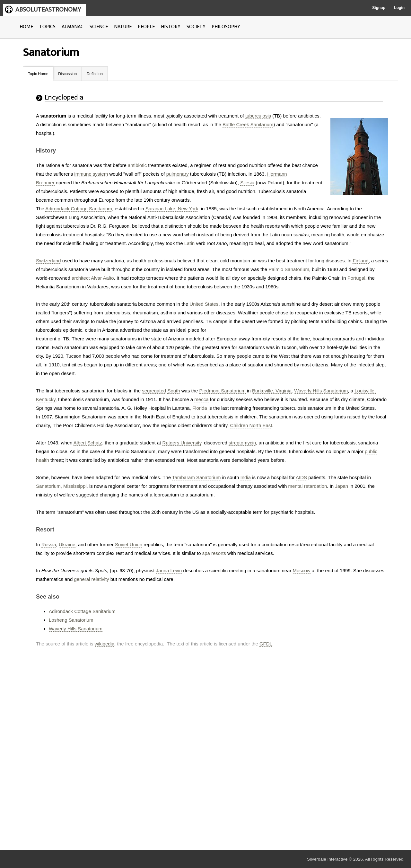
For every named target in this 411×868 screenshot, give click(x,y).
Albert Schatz (88, 443)
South (174, 391)
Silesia (247, 183)
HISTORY (171, 27)
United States (204, 304)
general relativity (91, 579)
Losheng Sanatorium (71, 620)
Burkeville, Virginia (272, 391)
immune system (91, 174)
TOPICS (47, 27)
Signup (379, 8)
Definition (95, 74)
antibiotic (137, 165)
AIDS (301, 477)
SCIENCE (99, 27)
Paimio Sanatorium (289, 269)
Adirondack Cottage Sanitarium (79, 209)
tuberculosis (258, 116)
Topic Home (38, 74)
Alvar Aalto (102, 278)
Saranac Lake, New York (172, 209)
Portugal (356, 278)
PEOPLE (146, 27)
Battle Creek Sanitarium (248, 124)
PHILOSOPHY (226, 27)
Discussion (67, 74)
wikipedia (105, 644)
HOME (26, 27)
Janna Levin (169, 570)
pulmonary (178, 174)
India (245, 477)
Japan (341, 486)
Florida (200, 408)
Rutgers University (182, 443)
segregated (154, 391)
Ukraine (67, 544)
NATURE (123, 27)
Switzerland (48, 261)
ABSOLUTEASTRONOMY (48, 10)
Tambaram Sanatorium (197, 477)
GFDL (266, 644)
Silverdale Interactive (327, 859)
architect (81, 278)
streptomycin (242, 443)
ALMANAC (73, 27)
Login (399, 8)
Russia (49, 544)
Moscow (302, 570)
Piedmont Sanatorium (223, 391)
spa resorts (214, 553)
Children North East (251, 425)
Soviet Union (129, 544)
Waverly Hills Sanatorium (321, 391)
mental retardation (307, 486)
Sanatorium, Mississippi (61, 486)
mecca (201, 399)
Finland (360, 261)
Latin (190, 243)
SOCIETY (196, 27)
